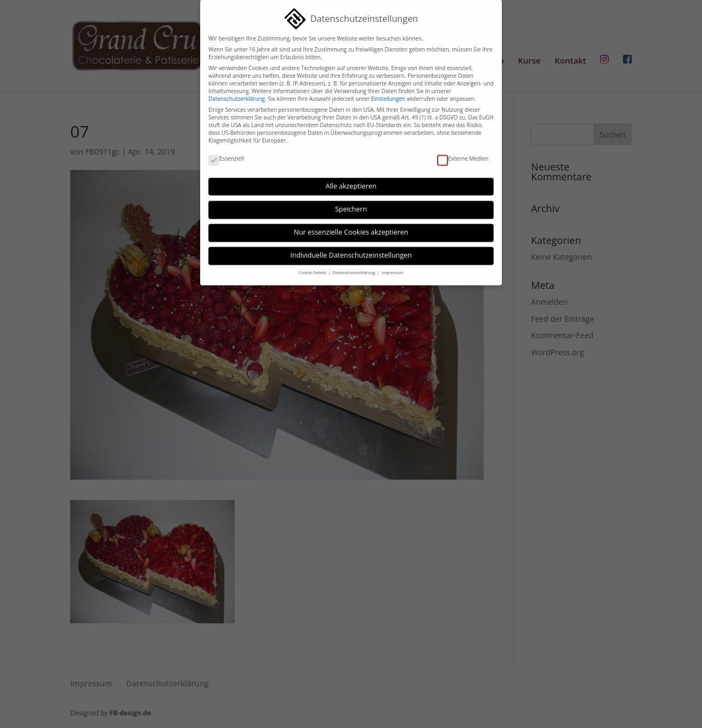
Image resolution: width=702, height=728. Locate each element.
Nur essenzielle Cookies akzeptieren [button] (351, 227)
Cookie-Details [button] (313, 268)
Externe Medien (463, 153)
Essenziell (226, 153)
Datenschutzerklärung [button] (355, 268)
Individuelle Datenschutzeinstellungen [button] (351, 250)
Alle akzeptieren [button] (351, 181)
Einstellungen (388, 94)
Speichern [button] (351, 204)
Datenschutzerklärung (237, 94)
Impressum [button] (393, 268)
